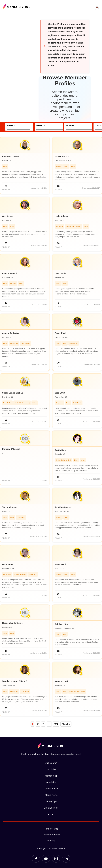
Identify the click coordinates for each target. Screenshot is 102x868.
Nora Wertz (8, 564)
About (51, 814)
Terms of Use (51, 829)
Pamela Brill (60, 564)
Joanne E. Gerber (11, 333)
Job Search (51, 763)
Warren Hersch (62, 156)
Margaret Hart (61, 681)
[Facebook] (36, 859)
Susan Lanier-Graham (13, 393)
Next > (66, 724)
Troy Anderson (9, 507)
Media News (51, 795)
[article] (25, 165)
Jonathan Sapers (63, 507)
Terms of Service (51, 835)
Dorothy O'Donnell (11, 449)
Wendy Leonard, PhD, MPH (15, 681)
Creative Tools (51, 808)
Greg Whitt (60, 393)
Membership (51, 776)
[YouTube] (46, 859)
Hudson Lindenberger (13, 623)
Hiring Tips (51, 801)
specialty (40, 125)
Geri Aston (7, 216)
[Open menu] (97, 8)
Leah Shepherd (10, 273)
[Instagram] (56, 859)
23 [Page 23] (56, 724)
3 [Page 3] (43, 724)
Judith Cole (60, 450)
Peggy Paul (60, 333)
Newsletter (51, 782)
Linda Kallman (62, 216)
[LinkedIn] (66, 859)
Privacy (51, 840)
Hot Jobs (51, 769)
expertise (11, 125)
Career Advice (51, 789)
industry (70, 125)
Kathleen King (61, 624)
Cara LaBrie (60, 273)
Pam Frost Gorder (11, 156)
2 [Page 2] (38, 724)
